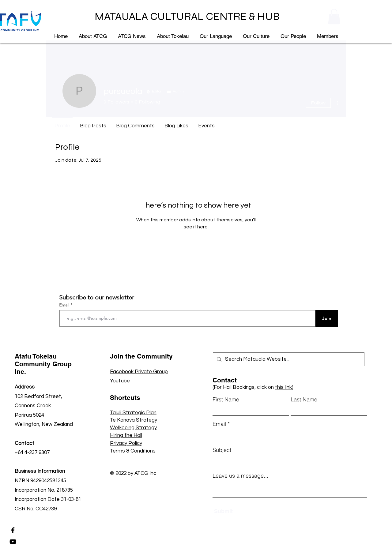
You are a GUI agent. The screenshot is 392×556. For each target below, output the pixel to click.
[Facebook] (13, 530)
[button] (334, 17)
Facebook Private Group (139, 372)
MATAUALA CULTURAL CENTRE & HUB (187, 17)
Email (65, 305)
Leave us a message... (240, 476)
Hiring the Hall (126, 435)
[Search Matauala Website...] (288, 359)
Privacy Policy (126, 443)
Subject (222, 450)
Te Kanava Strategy (134, 420)
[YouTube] (13, 542)
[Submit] (243, 511)
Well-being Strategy (133, 428)
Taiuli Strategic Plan (133, 413)
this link (283, 387)
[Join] (327, 318)
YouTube (120, 381)
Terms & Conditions (133, 451)
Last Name (304, 400)
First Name (226, 400)
